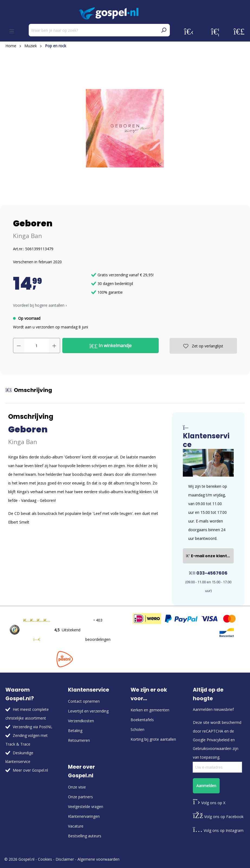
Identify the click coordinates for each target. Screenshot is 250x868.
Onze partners (80, 797)
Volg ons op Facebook (218, 817)
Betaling (75, 731)
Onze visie (77, 787)
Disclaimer (65, 859)
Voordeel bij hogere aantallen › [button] (40, 305)
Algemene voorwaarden (98, 859)
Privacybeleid (218, 740)
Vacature (76, 826)
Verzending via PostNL (33, 727)
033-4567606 (208, 573)
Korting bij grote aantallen (153, 739)
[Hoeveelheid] (37, 346)
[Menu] (12, 31)
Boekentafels (142, 720)
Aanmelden (206, 786)
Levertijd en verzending (88, 711)
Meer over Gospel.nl (30, 770)
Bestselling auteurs (85, 836)
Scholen (137, 729)
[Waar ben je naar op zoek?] (93, 30)
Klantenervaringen (84, 816)
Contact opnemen (84, 701)
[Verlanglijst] (215, 31)
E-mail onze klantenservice (210, 556)
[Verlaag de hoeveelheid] (19, 346)
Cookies (45, 859)
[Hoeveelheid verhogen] (54, 346)
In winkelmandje (111, 346)
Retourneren (79, 740)
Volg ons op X (209, 803)
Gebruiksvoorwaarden (212, 748)
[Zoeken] (164, 30)
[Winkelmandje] (239, 31)
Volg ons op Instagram (218, 830)
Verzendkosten (81, 721)
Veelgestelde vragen (86, 807)
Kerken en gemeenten (150, 710)
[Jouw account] (189, 31)
